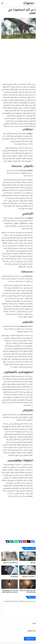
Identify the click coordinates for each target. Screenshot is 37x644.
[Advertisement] (18, 64)
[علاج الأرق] (27, 556)
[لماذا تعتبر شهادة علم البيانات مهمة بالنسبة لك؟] (27, 584)
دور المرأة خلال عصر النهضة (10, 563)
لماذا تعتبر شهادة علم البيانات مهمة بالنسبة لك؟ (28, 591)
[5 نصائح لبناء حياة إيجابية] (27, 570)
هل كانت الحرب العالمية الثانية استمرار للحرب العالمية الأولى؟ (10, 591)
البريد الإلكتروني (31, 631)
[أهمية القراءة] (10, 570)
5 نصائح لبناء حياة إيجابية (29, 577)
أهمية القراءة (14, 577)
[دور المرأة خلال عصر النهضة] (10, 556)
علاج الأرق (33, 563)
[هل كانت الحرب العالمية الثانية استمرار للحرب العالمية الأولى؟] (10, 584)
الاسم (34, 623)
